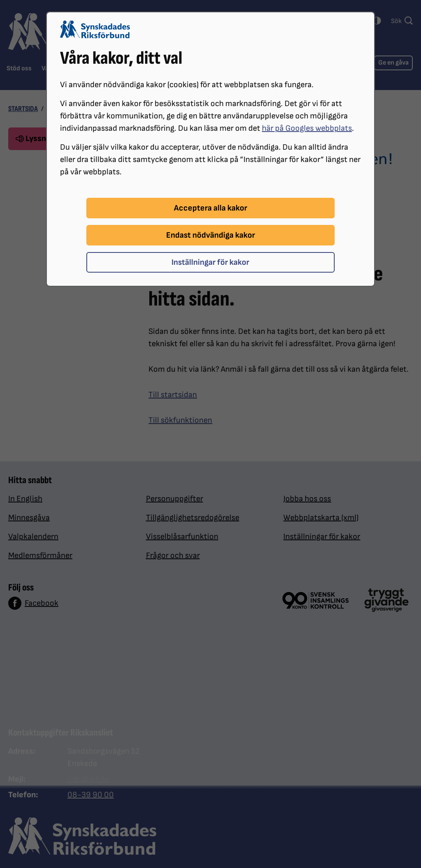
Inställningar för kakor (210, 262)
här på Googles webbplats (307, 128)
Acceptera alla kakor (210, 208)
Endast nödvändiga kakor (210, 235)
